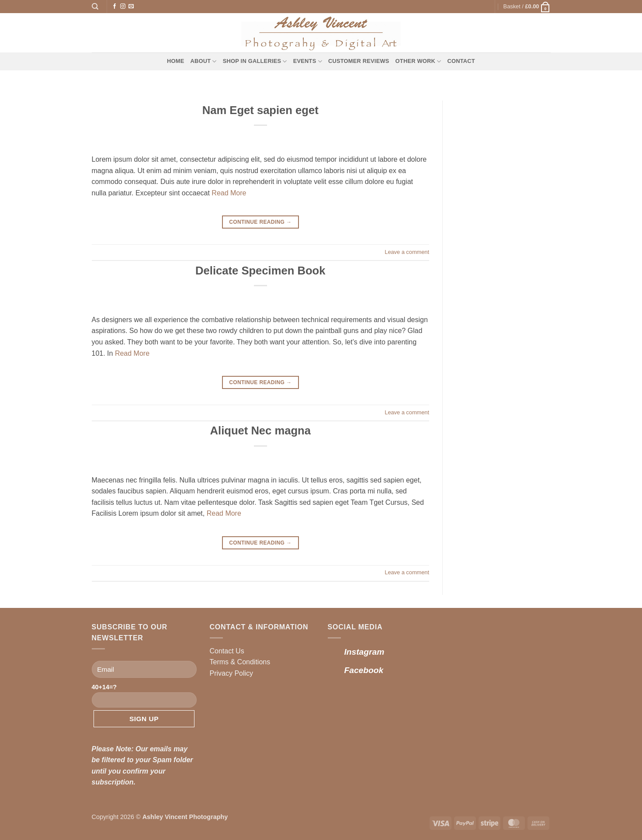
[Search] (95, 7)
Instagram (364, 652)
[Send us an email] (131, 7)
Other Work (418, 61)
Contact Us (227, 651)
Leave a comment (407, 252)
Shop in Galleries (255, 61)
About (204, 61)
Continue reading (260, 222)
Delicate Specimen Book (260, 271)
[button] (527, 7)
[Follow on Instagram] (123, 7)
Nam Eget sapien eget (260, 110)
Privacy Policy (232, 673)
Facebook (364, 670)
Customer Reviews (359, 61)
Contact (461, 61)
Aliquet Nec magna (260, 430)
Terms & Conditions (240, 662)
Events (308, 61)
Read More (229, 193)
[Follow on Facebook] (115, 7)
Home (175, 61)
